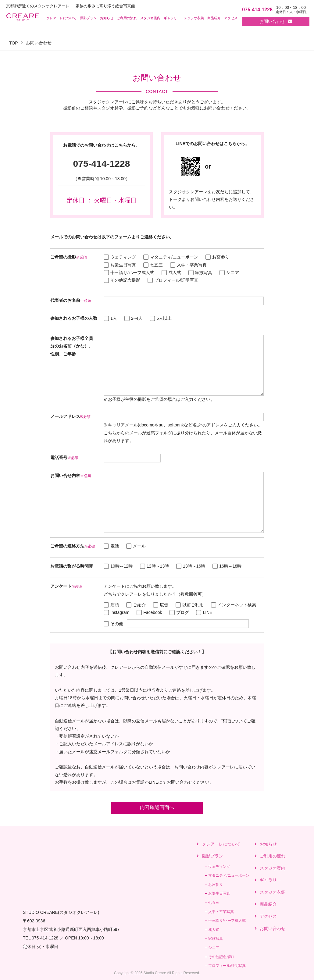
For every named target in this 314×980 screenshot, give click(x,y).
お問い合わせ (276, 21)
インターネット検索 (234, 605)
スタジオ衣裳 (194, 18)
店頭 (111, 605)
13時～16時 (191, 566)
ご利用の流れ (127, 18)
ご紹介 (136, 605)
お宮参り (217, 257)
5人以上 (161, 318)
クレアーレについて (61, 18)
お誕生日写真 (120, 265)
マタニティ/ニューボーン (171, 257)
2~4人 (134, 318)
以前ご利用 (190, 605)
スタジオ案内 (150, 18)
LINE (204, 612)
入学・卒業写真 (188, 265)
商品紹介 (214, 18)
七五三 (153, 265)
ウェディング (120, 257)
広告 (161, 605)
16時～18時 (227, 566)
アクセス (231, 18)
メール (136, 546)
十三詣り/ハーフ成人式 (129, 273)
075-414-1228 (102, 164)
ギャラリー (172, 18)
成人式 (171, 273)
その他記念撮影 (122, 280)
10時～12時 (118, 566)
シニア (229, 273)
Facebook (149, 612)
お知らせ (107, 18)
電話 (111, 546)
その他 (113, 624)
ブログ (179, 612)
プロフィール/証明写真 (173, 280)
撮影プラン (88, 18)
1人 (110, 318)
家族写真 (200, 273)
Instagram (116, 612)
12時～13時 (154, 566)
